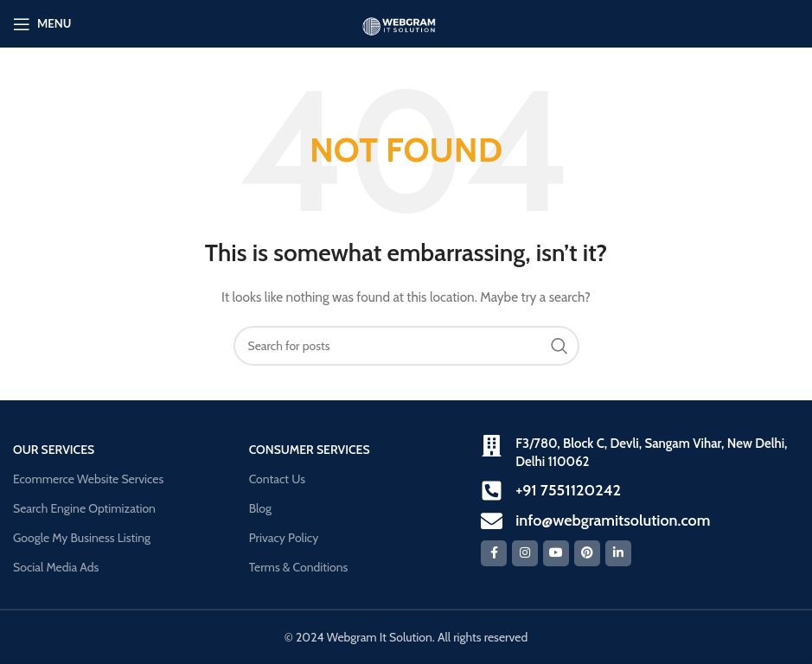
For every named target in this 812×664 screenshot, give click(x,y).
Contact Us (277, 479)
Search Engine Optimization (84, 508)
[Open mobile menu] (42, 24)
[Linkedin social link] (618, 553)
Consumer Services (310, 450)
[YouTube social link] (556, 553)
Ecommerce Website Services (88, 479)
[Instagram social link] (525, 553)
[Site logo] (406, 22)
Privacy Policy (284, 538)
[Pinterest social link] (587, 553)
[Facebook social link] (494, 553)
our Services (54, 450)
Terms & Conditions (299, 567)
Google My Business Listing (82, 538)
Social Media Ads (56, 567)
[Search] (406, 346)
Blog (260, 508)
